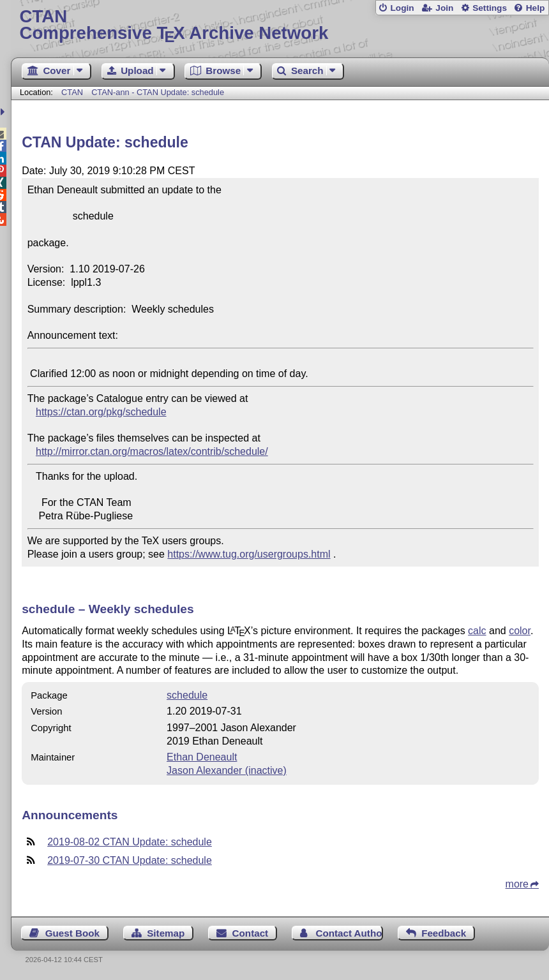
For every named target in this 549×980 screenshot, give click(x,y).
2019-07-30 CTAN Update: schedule (130, 860)
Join (444, 8)
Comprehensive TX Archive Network (280, 25)
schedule (187, 695)
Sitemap (166, 933)
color (520, 631)
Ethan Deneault (202, 757)
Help (536, 8)
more (517, 884)
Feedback (444, 933)
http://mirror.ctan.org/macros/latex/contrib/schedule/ (152, 451)
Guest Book (72, 933)
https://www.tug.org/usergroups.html (249, 554)
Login (402, 8)
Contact (251, 933)
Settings (490, 8)
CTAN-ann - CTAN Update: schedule (158, 92)
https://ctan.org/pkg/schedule (101, 412)
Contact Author (349, 933)
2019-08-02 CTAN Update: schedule (130, 842)
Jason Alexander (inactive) (227, 770)
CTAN (72, 92)
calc (477, 631)
